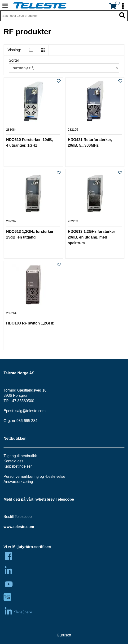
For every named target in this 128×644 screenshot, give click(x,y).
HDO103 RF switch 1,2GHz (30, 323)
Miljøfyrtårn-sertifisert (32, 547)
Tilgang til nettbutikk (20, 456)
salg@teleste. (27, 411)
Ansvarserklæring (18, 482)
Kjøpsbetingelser (18, 466)
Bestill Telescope (18, 517)
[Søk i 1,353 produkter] (59, 16)
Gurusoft (64, 635)
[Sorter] (64, 68)
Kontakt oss (13, 461)
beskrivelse (56, 476)
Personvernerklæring (21, 476)
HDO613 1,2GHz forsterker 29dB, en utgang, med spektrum (92, 237)
